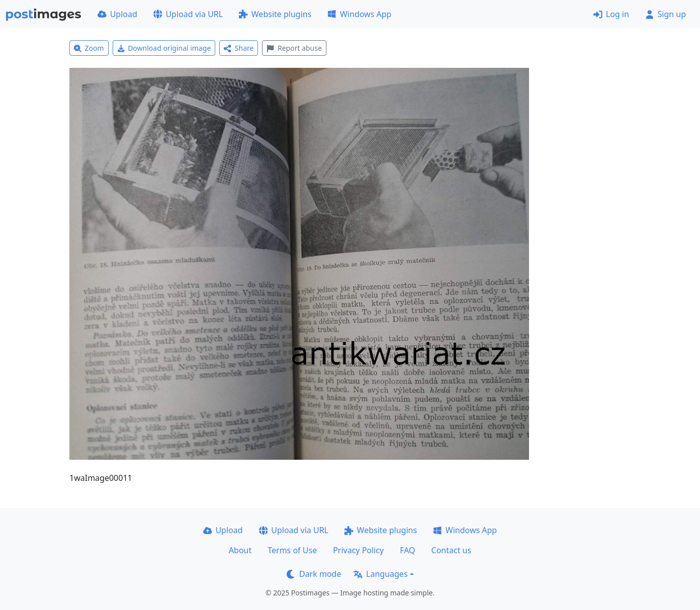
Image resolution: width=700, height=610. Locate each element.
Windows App (359, 14)
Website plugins (275, 14)
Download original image (164, 48)
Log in (611, 14)
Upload (117, 14)
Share (239, 48)
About (240, 550)
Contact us (452, 550)
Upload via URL (188, 14)
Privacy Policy (358, 550)
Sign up (666, 14)
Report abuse (294, 48)
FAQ (407, 550)
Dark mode (314, 574)
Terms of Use (292, 550)
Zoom (89, 48)
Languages (380, 574)
